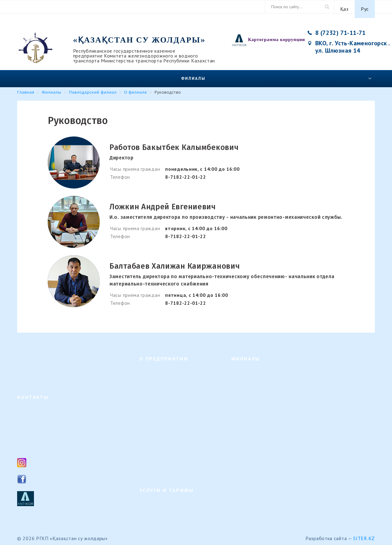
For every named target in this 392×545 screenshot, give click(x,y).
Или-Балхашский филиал (256, 418)
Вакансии (149, 408)
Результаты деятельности (165, 437)
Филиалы (193, 74)
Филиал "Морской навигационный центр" (266, 431)
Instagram (41, 458)
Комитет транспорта (343, 376)
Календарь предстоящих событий (173, 447)
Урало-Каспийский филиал (258, 408)
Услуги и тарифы (157, 500)
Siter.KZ (364, 534)
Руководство (152, 398)
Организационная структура (168, 379)
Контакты (149, 467)
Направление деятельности (167, 369)
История (148, 388)
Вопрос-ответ (153, 457)
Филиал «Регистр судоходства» (263, 444)
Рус (365, 7)
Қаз (344, 7)
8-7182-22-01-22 (186, 172)
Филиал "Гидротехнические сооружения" (273, 379)
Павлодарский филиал (253, 398)
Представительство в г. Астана (262, 453)
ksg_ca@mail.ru (47, 442)
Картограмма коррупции (277, 35)
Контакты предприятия (346, 384)
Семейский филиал (250, 388)
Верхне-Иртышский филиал (259, 369)
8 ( (30, 429)
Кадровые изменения (161, 418)
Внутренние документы (163, 428)
